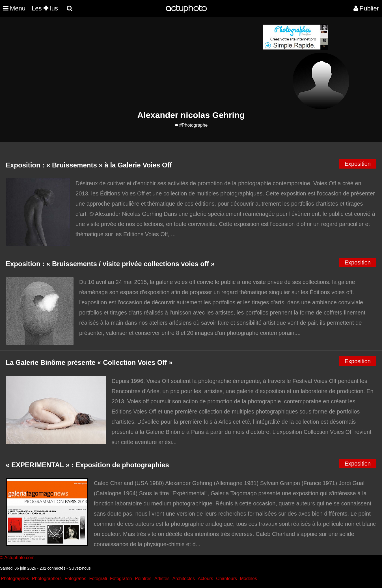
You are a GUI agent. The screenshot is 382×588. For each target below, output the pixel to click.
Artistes (162, 579)
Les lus (45, 8)
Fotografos (75, 579)
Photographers (47, 579)
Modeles (248, 579)
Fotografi (98, 579)
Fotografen (121, 579)
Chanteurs (226, 579)
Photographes (15, 579)
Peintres (143, 579)
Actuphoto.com (19, 558)
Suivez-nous (80, 568)
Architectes (184, 579)
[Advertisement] (157, 64)
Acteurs (205, 579)
